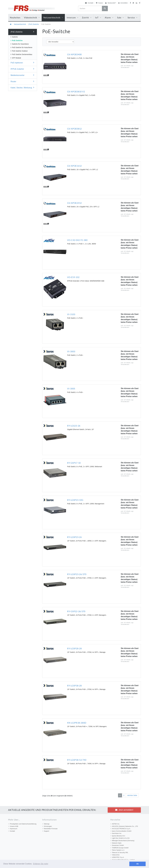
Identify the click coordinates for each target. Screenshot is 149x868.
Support (46, 831)
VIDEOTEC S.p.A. (117, 857)
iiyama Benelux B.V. (118, 836)
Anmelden (123, 3)
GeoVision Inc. (116, 833)
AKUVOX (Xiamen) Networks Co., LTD (124, 826)
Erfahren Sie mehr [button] (41, 864)
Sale (121, 18)
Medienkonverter (22, 75)
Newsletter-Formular (50, 829)
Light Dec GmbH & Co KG (120, 838)
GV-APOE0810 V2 (76, 92)
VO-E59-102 (73, 277)
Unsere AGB (13, 826)
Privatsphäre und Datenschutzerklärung (22, 824)
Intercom (73, 18)
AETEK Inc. (115, 824)
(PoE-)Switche (34, 24)
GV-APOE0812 (74, 129)
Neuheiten (15, 18)
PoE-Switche (17, 40)
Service (133, 18)
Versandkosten (125, 67)
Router (22, 81)
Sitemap (46, 824)
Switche (14, 37)
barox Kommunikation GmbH (121, 831)
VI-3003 (71, 351)
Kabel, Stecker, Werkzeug (22, 88)
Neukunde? (111, 3)
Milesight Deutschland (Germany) (123, 841)
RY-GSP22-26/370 (76, 611)
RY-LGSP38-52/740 (77, 760)
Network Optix (116, 843)
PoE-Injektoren (22, 63)
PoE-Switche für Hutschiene (21, 47)
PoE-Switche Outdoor (19, 51)
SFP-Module (16, 58)
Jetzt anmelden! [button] (124, 810)
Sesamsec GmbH (117, 845)
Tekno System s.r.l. (118, 850)
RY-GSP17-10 (74, 463)
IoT (98, 18)
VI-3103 (71, 314)
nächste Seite (132, 795)
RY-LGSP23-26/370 (77, 574)
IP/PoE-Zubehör (22, 69)
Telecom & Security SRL (119, 853)
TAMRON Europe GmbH (120, 848)
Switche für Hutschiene (20, 44)
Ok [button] (138, 864)
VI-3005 (71, 389)
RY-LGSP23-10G (75, 500)
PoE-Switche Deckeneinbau (21, 54)
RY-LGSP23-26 (74, 537)
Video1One (115, 855)
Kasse (99, 3)
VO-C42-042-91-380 (77, 240)
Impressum (13, 829)
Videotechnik (32, 18)
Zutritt (87, 18)
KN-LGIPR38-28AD (77, 723)
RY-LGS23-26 (74, 426)
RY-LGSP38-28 (74, 686)
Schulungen (47, 826)
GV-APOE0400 (74, 54)
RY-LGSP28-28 (74, 648)
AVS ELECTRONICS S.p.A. (121, 829)
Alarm (109, 18)
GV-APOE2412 (74, 203)
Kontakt (89, 3)
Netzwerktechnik (53, 18)
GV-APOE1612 (74, 166)
